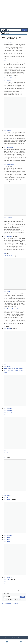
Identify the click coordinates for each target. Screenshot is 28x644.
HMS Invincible (8, 409)
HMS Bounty (7, 292)
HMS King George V (9, 147)
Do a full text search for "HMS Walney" (11, 603)
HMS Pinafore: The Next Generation (13, 309)
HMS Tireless (7, 451)
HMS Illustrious (8, 411)
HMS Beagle (7, 499)
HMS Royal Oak (8, 578)
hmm (5, 182)
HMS (5, 364)
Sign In (25, 30)
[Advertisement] (14, 14)
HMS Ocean (7, 415)
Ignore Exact (17, 599)
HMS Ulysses (7, 453)
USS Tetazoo (7, 495)
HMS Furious (7, 130)
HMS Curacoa (7, 582)
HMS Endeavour (8, 237)
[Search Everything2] (14, 30)
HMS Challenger (8, 535)
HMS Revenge (7, 61)
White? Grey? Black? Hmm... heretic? (14, 368)
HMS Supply (7, 542)
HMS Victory (7, 497)
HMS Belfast (7, 537)
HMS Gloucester (8, 218)
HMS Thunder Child (9, 165)
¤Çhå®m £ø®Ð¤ (8, 78)
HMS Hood (6, 580)
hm (4, 326)
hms (5, 254)
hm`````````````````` (8, 256)
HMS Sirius (7, 540)
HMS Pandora (7, 80)
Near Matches (8, 599)
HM (5, 455)
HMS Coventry (7, 584)
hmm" (5, 457)
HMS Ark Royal (8, 413)
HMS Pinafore (7, 328)
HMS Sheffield (7, 366)
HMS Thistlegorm (8, 42)
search (22, 597)
